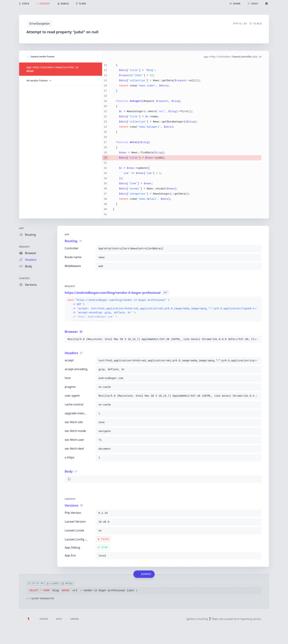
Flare (214, 619)
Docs (59, 619)
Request (24, 247)
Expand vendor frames (41, 56)
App (21, 228)
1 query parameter (40, 598)
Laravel (75, 619)
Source (44, 619)
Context (25, 278)
